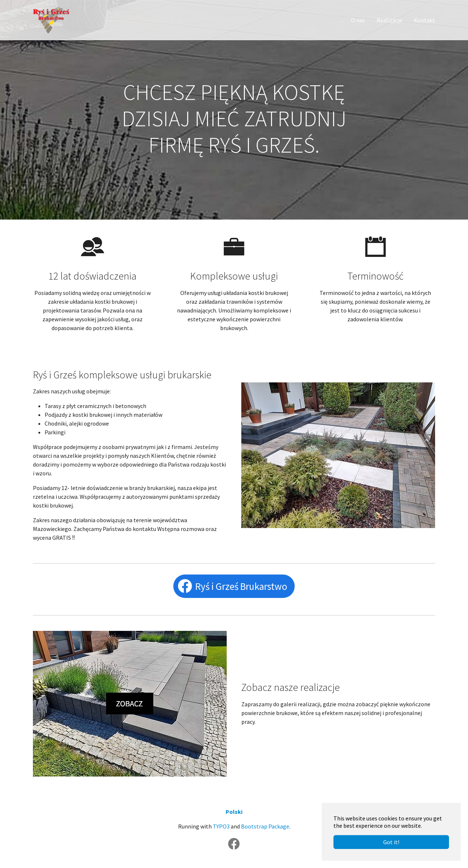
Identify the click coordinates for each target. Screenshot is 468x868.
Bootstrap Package (265, 826)
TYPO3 (221, 826)
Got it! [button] (391, 842)
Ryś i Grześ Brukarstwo (241, 586)
